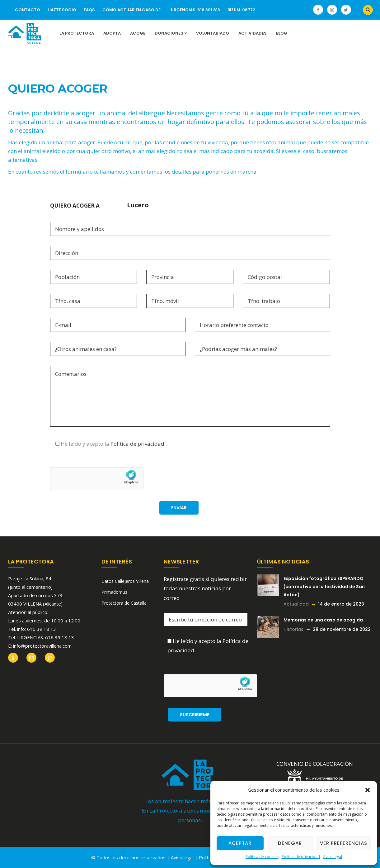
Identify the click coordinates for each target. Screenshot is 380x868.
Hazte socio (62, 10)
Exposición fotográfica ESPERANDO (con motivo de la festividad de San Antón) (324, 587)
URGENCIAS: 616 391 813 (195, 10)
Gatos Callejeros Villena (125, 581)
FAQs (89, 10)
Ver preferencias (344, 843)
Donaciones (171, 33)
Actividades (253, 33)
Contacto (28, 10)
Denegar (290, 843)
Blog (282, 33)
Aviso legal (333, 857)
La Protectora (77, 33)
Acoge (138, 33)
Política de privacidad (301, 857)
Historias (293, 629)
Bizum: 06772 (241, 10)
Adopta (112, 33)
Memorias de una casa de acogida (323, 620)
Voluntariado (213, 33)
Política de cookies (262, 857)
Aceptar (240, 843)
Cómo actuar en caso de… (133, 10)
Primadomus (114, 592)
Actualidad (296, 604)
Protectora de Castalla (124, 603)
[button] (368, 790)
